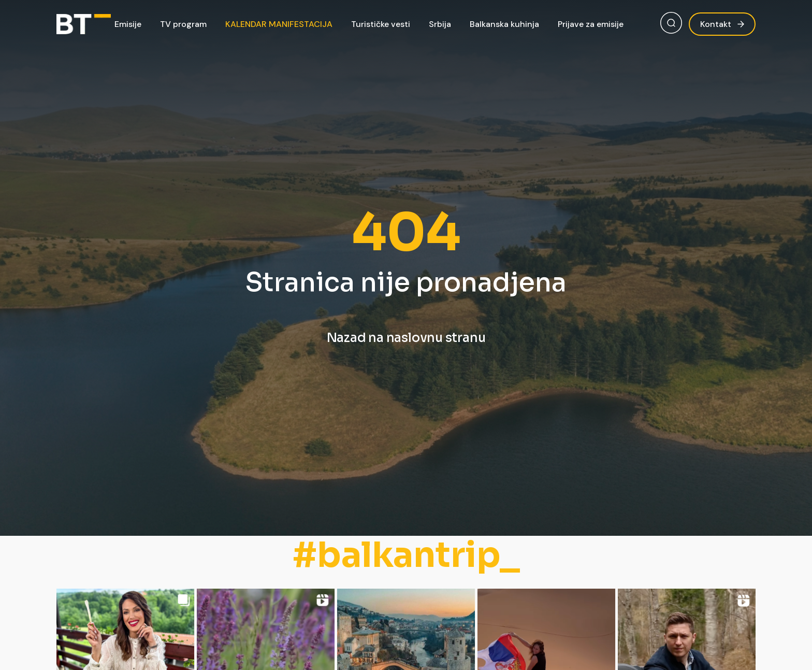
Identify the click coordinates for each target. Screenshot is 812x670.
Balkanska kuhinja (504, 24)
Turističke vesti (381, 24)
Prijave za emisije (591, 24)
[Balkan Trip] (84, 24)
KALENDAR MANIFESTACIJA (279, 24)
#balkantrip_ (406, 555)
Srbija (440, 24)
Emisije (128, 24)
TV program (183, 24)
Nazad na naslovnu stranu (406, 338)
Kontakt (722, 24)
